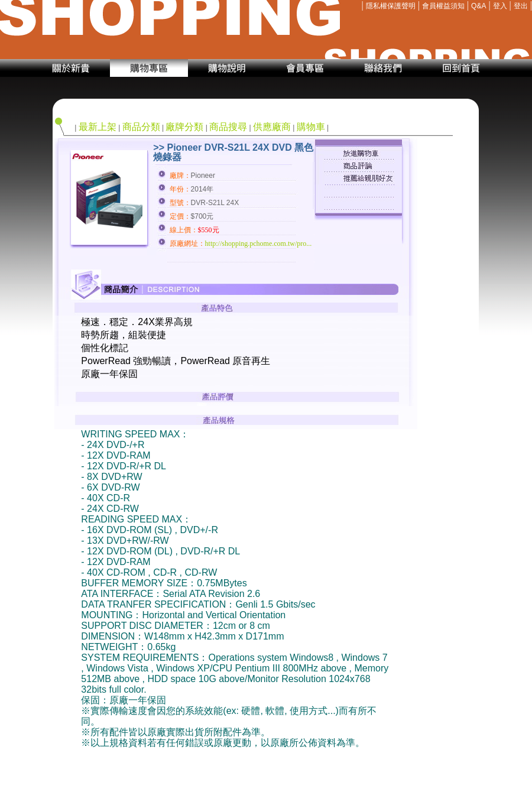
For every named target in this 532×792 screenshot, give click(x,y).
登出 (521, 6)
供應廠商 (272, 127)
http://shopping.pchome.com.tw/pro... (259, 244)
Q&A (479, 6)
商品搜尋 (228, 127)
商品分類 (141, 127)
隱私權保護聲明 (391, 6)
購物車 (311, 127)
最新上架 (98, 127)
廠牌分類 (184, 127)
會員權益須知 (443, 6)
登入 (500, 6)
